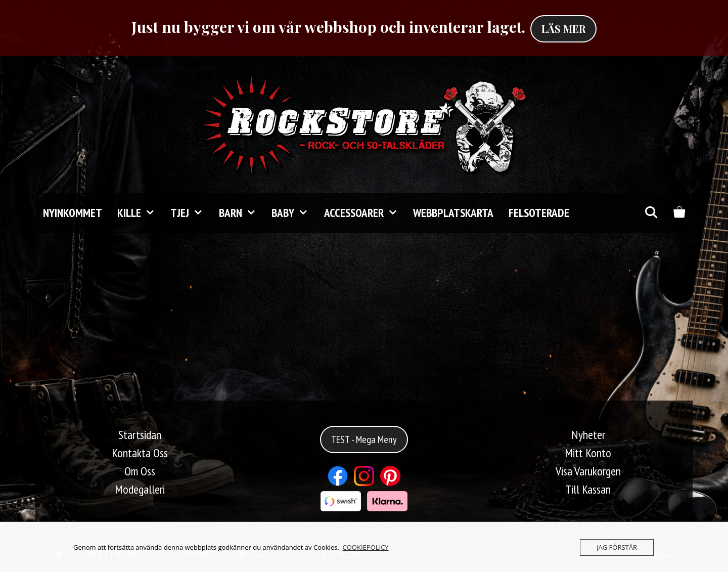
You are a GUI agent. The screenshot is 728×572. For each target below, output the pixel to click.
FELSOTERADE (539, 213)
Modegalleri (140, 489)
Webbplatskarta (453, 213)
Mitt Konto (588, 453)
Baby (294, 213)
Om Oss (140, 471)
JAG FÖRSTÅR (617, 547)
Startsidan (140, 435)
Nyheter (588, 435)
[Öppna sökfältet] (651, 213)
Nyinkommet (73, 213)
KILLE (140, 213)
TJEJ (191, 213)
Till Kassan (588, 489)
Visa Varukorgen (588, 471)
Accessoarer (365, 213)
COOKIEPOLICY (366, 547)
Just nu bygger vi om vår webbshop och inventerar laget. (328, 27)
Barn (241, 213)
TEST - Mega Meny (364, 439)
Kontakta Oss (140, 453)
